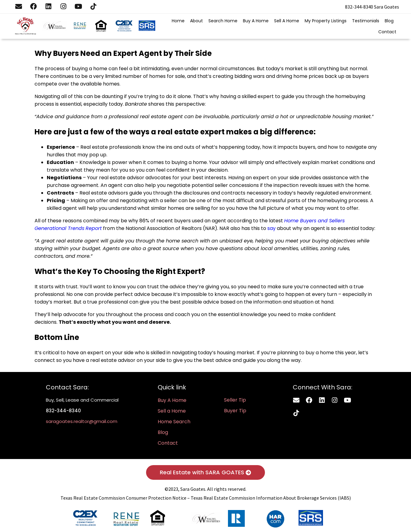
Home (178, 21)
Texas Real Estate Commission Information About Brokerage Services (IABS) (271, 498)
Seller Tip (235, 400)
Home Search (174, 422)
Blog (389, 21)
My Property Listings (326, 21)
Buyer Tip (235, 411)
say (272, 228)
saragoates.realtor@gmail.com (82, 421)
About (196, 21)
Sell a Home (172, 411)
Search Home (223, 21)
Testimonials (366, 21)
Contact (387, 32)
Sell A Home (287, 21)
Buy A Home (256, 21)
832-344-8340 (359, 7)
